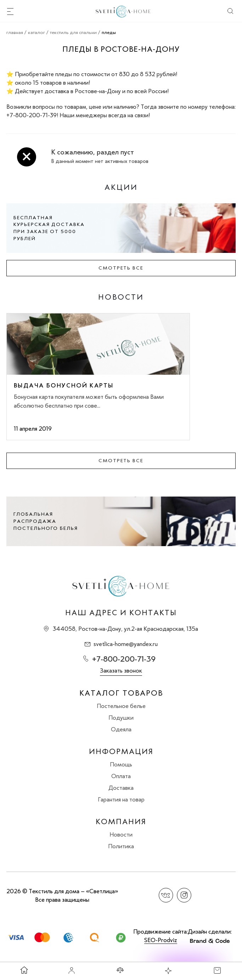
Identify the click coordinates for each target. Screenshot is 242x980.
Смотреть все (121, 268)
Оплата (121, 776)
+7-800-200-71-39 (124, 659)
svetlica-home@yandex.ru (126, 644)
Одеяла (121, 729)
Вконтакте (166, 895)
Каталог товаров (121, 693)
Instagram (184, 895)
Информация (121, 752)
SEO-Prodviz (161, 940)
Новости (121, 834)
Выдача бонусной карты (64, 385)
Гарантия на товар (121, 799)
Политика (121, 846)
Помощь (121, 764)
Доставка (121, 788)
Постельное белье (121, 706)
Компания (121, 822)
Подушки (121, 718)
